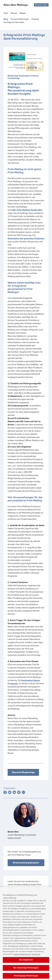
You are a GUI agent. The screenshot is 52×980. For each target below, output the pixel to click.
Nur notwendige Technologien (26, 969)
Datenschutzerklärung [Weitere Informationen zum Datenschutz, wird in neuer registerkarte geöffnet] (22, 956)
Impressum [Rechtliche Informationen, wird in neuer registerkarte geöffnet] (36, 956)
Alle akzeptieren (26, 961)
